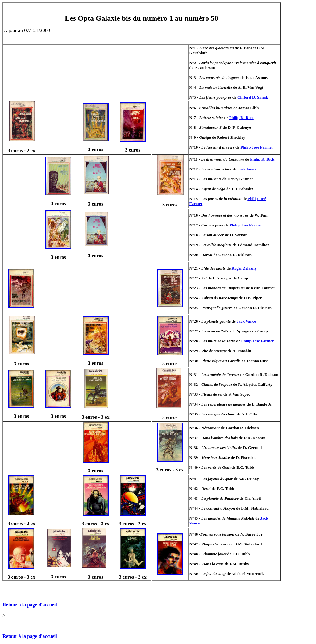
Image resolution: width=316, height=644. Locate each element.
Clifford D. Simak (253, 97)
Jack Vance (247, 169)
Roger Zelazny (244, 268)
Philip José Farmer (256, 147)
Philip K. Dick (241, 118)
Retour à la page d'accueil (30, 605)
